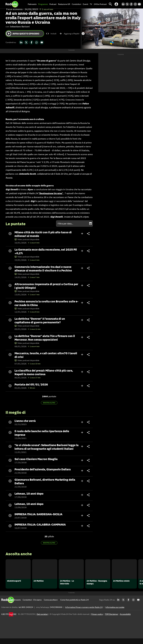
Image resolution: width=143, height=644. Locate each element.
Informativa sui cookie (115, 613)
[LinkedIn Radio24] (123, 4)
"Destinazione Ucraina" (51, 193)
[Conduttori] (28, 605)
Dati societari (42, 620)
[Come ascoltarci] (51, 605)
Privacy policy (97, 620)
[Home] (12, 4)
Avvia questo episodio (22, 34)
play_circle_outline (9, 34)
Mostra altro (49, 403)
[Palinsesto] (17, 605)
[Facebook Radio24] (131, 4)
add (82, 234)
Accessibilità (125, 620)
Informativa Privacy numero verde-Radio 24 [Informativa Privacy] (84, 613)
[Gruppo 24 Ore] (9, 621)
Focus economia (14, 9)
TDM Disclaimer (111, 620)
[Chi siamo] (39, 605)
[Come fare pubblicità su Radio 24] (75, 605)
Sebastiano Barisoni (20, 26)
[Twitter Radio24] (127, 4)
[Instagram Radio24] (136, 4)
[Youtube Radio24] (140, 4)
